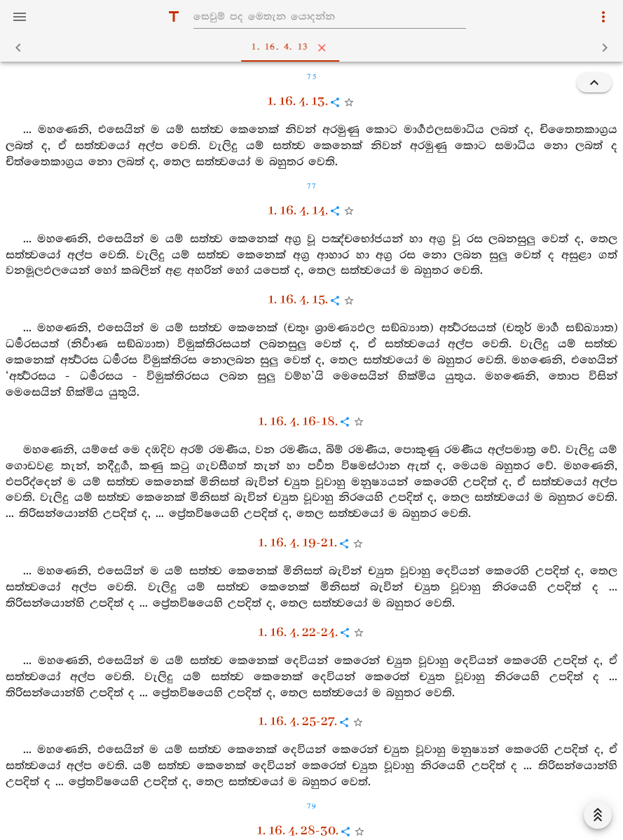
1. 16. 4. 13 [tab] (315, 48)
